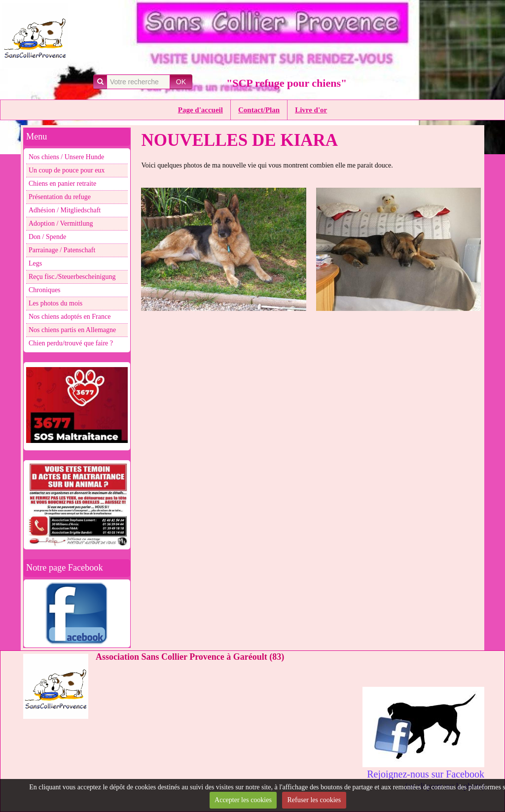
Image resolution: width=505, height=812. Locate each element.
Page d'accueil (200, 110)
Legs (35, 263)
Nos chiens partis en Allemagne (72, 330)
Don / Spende (47, 237)
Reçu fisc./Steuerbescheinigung (72, 277)
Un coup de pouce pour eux (67, 170)
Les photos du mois (55, 303)
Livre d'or (311, 110)
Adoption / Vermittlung (61, 223)
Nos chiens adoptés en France (70, 317)
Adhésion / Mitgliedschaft (65, 210)
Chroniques (45, 290)
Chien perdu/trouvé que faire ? (71, 343)
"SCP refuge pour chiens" (287, 83)
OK (181, 82)
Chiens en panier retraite (62, 184)
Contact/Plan (259, 110)
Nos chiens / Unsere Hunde (66, 157)
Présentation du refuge (60, 197)
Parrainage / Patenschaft (62, 250)
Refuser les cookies (314, 800)
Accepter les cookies (243, 800)
